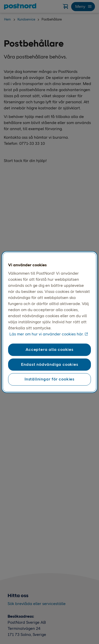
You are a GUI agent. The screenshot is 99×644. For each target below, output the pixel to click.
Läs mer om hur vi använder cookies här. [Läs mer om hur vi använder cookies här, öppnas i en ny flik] (46, 334)
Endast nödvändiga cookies (50, 364)
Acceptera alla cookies (50, 350)
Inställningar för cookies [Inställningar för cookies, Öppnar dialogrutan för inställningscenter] (50, 379)
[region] (50, 322)
